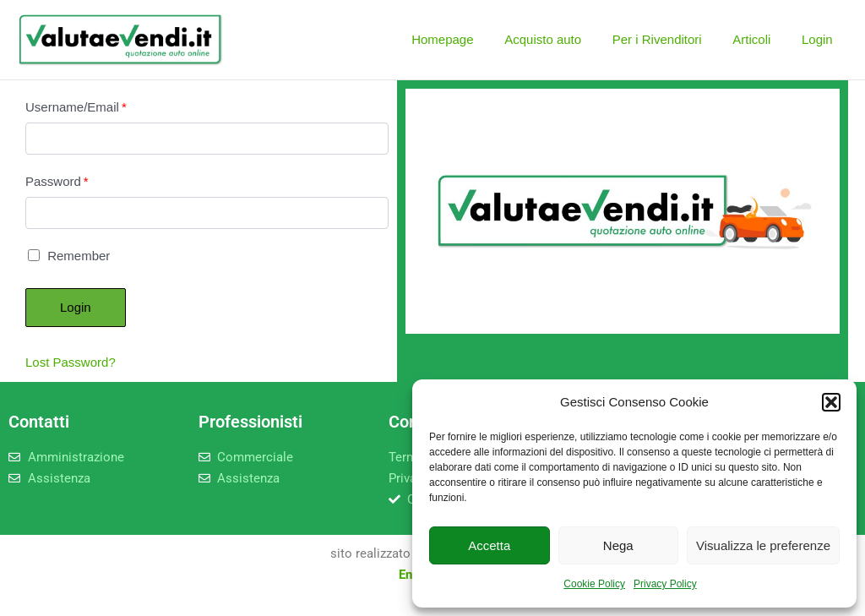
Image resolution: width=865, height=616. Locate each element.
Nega (618, 545)
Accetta (489, 545)
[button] (831, 402)
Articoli (760, 39)
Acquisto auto (563, 39)
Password (57, 181)
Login (820, 39)
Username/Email (76, 107)
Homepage (468, 39)
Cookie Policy (594, 584)
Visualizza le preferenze (763, 545)
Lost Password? (71, 362)
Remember (69, 256)
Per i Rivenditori (671, 39)
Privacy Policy (665, 584)
